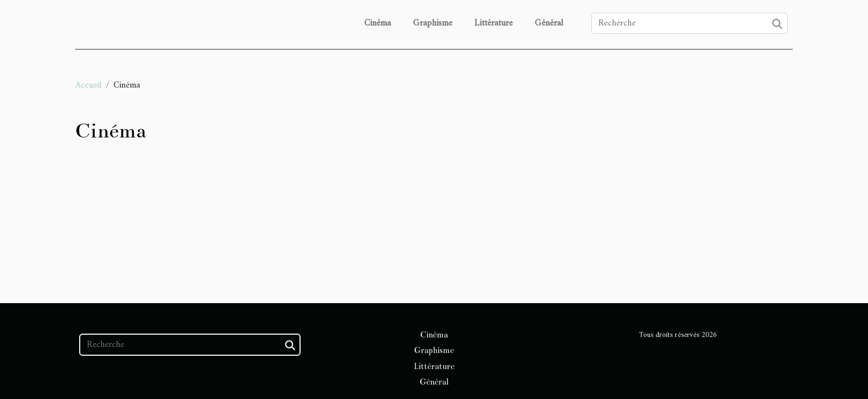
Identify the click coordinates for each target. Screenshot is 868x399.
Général (549, 23)
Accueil (88, 85)
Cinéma (378, 23)
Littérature (494, 23)
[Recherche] (689, 23)
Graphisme (433, 23)
